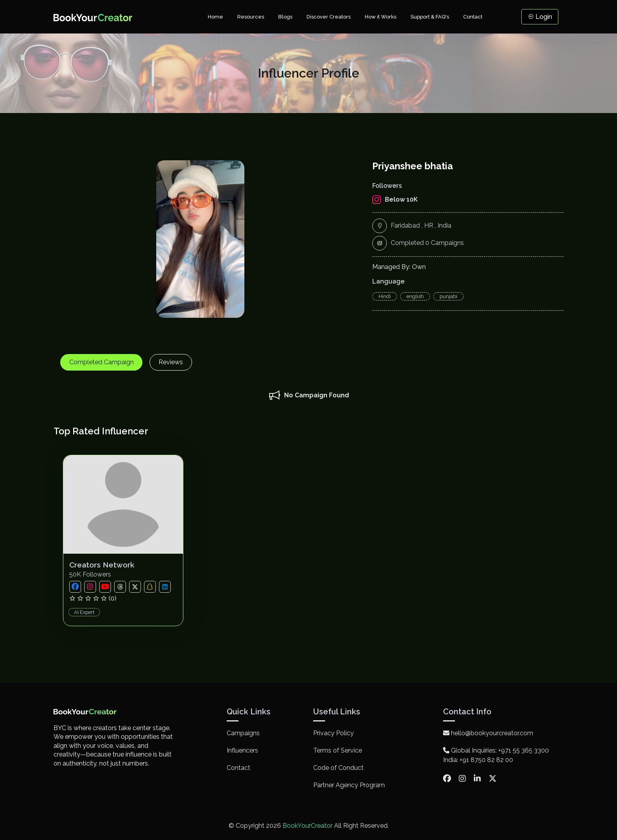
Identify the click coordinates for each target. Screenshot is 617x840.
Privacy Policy (333, 733)
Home (215, 17)
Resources (251, 17)
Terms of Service (338, 750)
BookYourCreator (308, 826)
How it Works (381, 17)
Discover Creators (329, 17)
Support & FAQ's (430, 17)
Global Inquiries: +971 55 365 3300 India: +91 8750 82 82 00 (496, 755)
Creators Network (104, 565)
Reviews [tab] (175, 362)
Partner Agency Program (349, 785)
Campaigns (243, 733)
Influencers (242, 750)
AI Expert (85, 612)
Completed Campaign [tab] (103, 362)
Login (540, 17)
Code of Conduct (338, 768)
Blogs (285, 17)
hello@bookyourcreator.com (488, 733)
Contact (473, 17)
